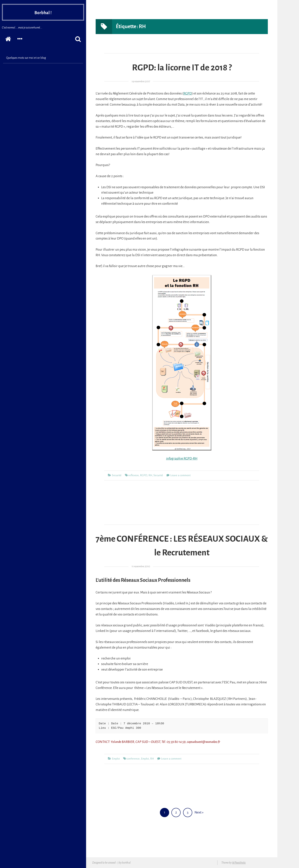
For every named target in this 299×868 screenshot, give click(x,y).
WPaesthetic (239, 863)
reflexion (134, 475)
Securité (117, 475)
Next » (199, 812)
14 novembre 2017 (141, 81)
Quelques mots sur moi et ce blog (26, 58)
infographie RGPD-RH (182, 458)
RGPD (188, 93)
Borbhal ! (43, 12)
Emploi (116, 759)
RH (150, 475)
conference (133, 759)
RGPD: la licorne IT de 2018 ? (182, 68)
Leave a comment (180, 475)
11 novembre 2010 (141, 566)
